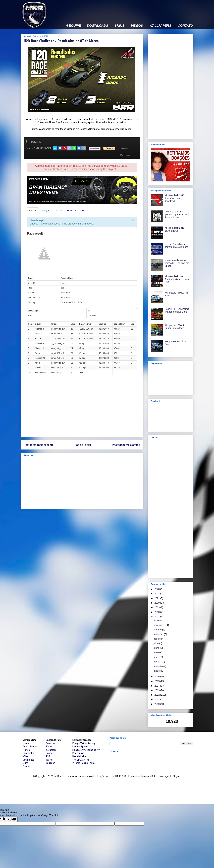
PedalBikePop (80, 756)
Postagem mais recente (39, 445)
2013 (157, 690)
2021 (157, 598)
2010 (157, 704)
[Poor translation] (12, 819)
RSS (48, 756)
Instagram (51, 750)
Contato (27, 766)
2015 (157, 681)
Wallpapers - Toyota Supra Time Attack (175, 327)
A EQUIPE (73, 26)
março (157, 662)
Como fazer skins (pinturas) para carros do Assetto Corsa (177, 214)
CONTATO (185, 26)
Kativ (154, 776)
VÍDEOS (137, 26)
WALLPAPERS (160, 26)
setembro (159, 634)
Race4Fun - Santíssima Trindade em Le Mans (177, 310)
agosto (157, 639)
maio (156, 653)
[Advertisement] (132, 10)
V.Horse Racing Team (84, 763)
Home (26, 743)
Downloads (28, 760)
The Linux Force (81, 760)
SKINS (120, 26)
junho (157, 648)
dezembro (159, 621)
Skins (25, 763)
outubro (158, 630)
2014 (157, 686)
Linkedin (50, 753)
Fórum (49, 747)
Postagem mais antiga (126, 445)
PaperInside (79, 753)
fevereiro (158, 666)
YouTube (50, 763)
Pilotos (26, 750)
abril (156, 657)
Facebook (51, 743)
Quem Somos (30, 747)
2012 (157, 695)
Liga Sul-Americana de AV (86, 750)
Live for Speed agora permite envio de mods (177, 246)
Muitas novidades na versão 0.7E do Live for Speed (177, 263)
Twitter (49, 760)
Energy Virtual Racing (84, 743)
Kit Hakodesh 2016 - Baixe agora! (175, 229)
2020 (157, 603)
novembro (159, 625)
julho (156, 643)
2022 (157, 594)
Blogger (177, 776)
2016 (157, 677)
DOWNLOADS (98, 26)
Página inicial (83, 445)
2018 (157, 612)
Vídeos (26, 756)
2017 (157, 617)
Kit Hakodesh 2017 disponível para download (175, 198)
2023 (157, 589)
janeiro (157, 671)
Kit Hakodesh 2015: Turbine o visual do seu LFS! (177, 279)
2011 (157, 699)
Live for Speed (80, 747)
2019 (157, 607)
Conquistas (29, 753)
